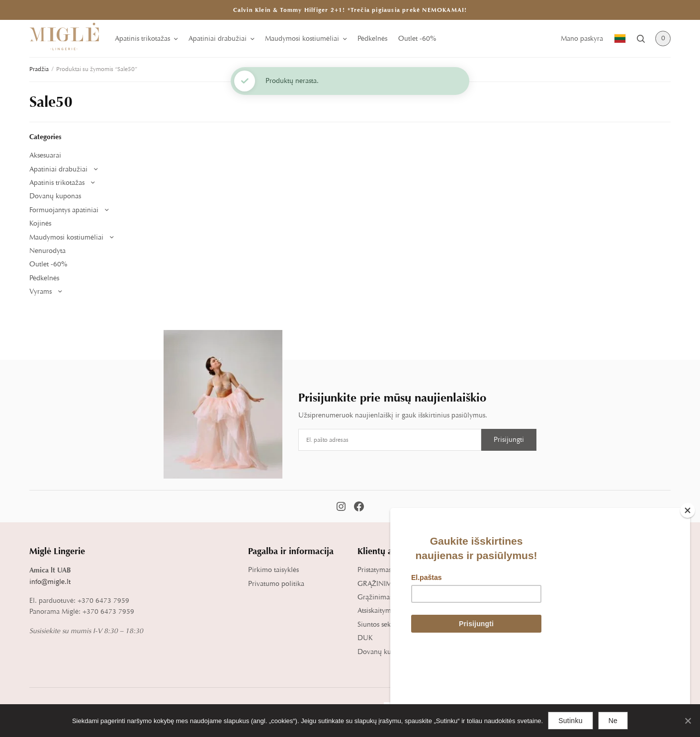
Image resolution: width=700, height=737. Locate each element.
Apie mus (590, 570)
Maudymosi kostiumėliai (302, 39)
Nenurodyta (47, 251)
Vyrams (41, 291)
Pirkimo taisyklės (273, 570)
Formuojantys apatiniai (64, 210)
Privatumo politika (276, 584)
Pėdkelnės (372, 39)
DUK (365, 638)
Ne (613, 721)
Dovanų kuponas (55, 196)
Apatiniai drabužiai (218, 39)
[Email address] (390, 440)
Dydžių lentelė (489, 570)
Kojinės (40, 223)
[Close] (688, 580)
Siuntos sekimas (381, 624)
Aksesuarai (45, 155)
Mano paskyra (582, 39)
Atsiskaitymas (377, 611)
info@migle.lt (50, 582)
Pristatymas (374, 570)
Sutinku (570, 721)
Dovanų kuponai (383, 652)
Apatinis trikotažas (142, 39)
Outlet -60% (417, 39)
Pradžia (39, 69)
